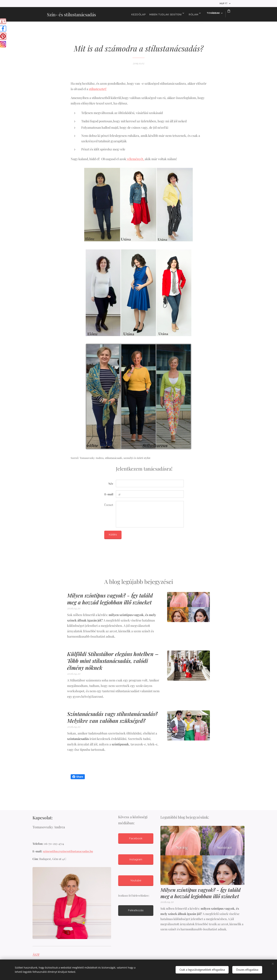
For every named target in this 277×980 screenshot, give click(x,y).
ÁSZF (36, 954)
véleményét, (135, 159)
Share (78, 777)
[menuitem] (131, 14)
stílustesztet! (98, 89)
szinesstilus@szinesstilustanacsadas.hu (68, 851)
